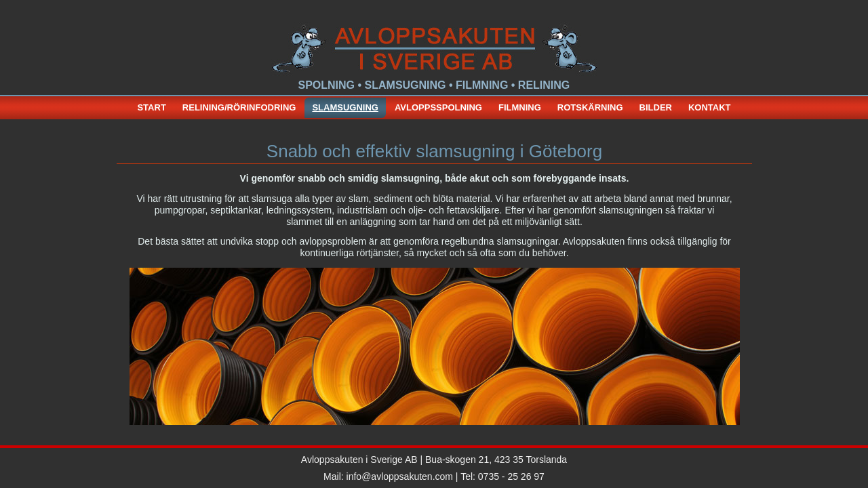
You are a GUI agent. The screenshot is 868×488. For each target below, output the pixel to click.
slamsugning (345, 107)
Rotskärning (590, 107)
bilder (656, 107)
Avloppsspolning (438, 107)
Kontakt (710, 107)
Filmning (520, 107)
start (151, 107)
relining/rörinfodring (239, 107)
